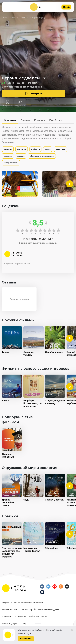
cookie (46, 630)
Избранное (8, 106)
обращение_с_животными (42, 156)
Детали (25, 120)
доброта (35, 149)
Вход (66, 7)
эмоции (21, 156)
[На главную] (35, 7)
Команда (40, 120)
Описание (10, 120)
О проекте (7, 602)
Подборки (56, 120)
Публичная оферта (38, 617)
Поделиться (20, 106)
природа (8, 149)
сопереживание (11, 163)
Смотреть (36, 93)
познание (8, 156)
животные (60, 149)
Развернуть (8, 142)
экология (22, 149)
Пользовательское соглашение (29, 602)
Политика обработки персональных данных (40, 609)
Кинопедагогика (10, 609)
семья (48, 149)
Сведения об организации (14, 617)
